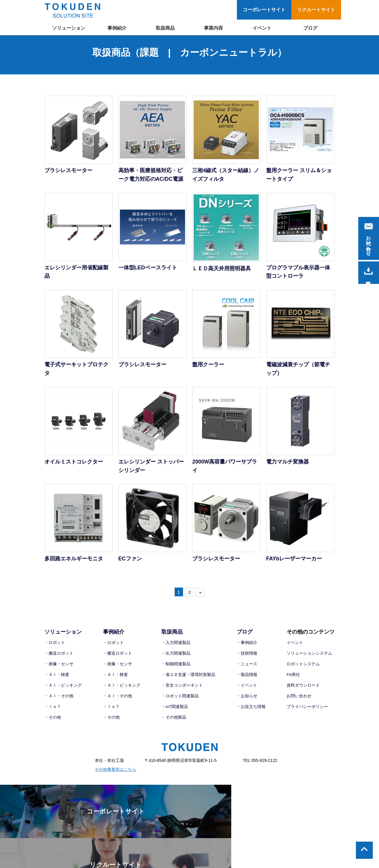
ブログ (310, 28)
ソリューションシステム (309, 657)
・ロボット (55, 647)
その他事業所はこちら (115, 773)
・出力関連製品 (176, 657)
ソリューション (69, 28)
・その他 (53, 720)
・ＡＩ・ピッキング (63, 689)
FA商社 (293, 678)
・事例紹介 (247, 647)
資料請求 (368, 271)
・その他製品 (174, 720)
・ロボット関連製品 (180, 699)
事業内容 (213, 28)
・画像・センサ (59, 668)
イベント (262, 28)
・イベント (247, 689)
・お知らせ (247, 699)
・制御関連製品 (176, 668)
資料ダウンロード (303, 689)
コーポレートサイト (264, 10)
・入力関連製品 (176, 647)
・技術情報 (247, 657)
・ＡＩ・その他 (59, 699)
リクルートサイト (316, 10)
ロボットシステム (303, 668)
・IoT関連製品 (175, 710)
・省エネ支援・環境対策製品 (188, 678)
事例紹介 (117, 28)
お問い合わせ (299, 699)
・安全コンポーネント (182, 689)
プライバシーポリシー (307, 710)
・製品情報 (247, 678)
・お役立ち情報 (251, 710)
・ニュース (247, 668)
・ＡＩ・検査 (57, 678)
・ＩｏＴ (53, 710)
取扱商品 (165, 28)
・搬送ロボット (59, 657)
